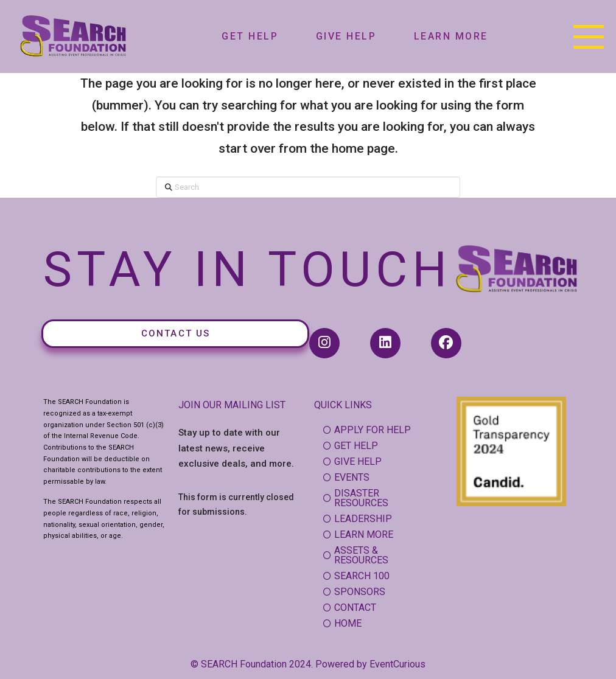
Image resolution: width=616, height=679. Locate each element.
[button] (589, 37)
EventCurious (397, 664)
